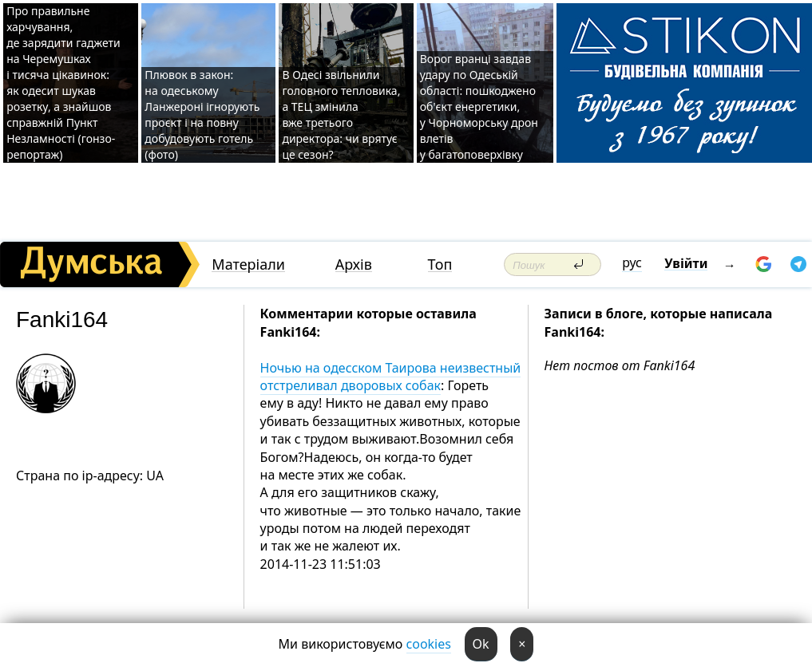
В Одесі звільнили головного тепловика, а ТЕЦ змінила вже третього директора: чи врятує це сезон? (341, 114)
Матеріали (248, 264)
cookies (429, 644)
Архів (354, 264)
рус (632, 262)
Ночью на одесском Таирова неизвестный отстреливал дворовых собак (391, 377)
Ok (481, 644)
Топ (440, 264)
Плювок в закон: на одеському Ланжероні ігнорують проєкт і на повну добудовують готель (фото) (202, 114)
